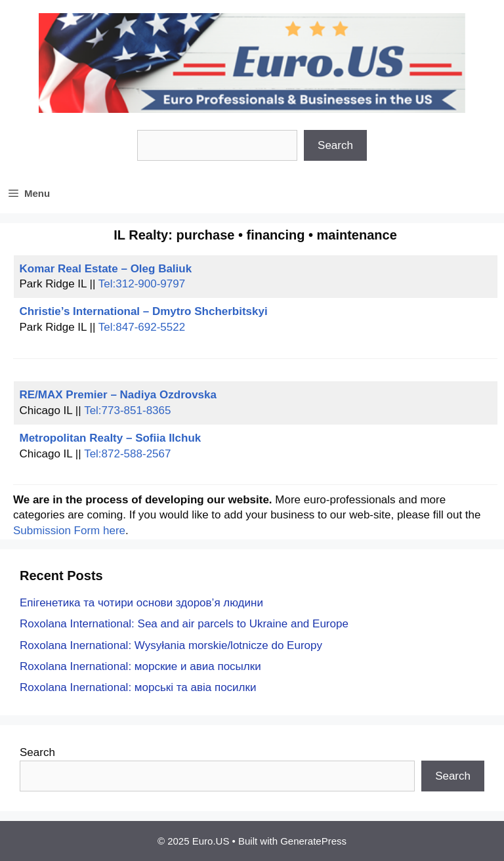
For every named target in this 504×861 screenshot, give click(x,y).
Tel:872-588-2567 (127, 454)
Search (335, 145)
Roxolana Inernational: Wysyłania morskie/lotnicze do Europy (171, 645)
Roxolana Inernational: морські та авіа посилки (138, 687)
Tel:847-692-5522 (142, 327)
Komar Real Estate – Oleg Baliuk (106, 269)
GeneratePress (313, 841)
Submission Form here (69, 531)
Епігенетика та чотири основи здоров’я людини (141, 603)
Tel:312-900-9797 (142, 284)
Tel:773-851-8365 (127, 410)
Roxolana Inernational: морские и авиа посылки (140, 666)
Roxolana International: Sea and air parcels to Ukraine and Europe (184, 624)
